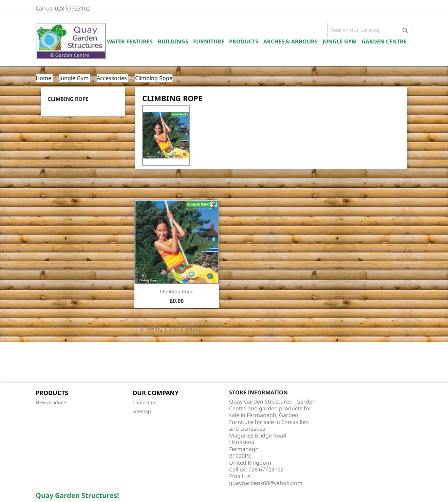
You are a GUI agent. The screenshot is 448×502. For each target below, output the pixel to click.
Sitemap (142, 411)
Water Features (130, 41)
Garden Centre (384, 41)
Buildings (173, 41)
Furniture (209, 41)
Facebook (43, 363)
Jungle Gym (340, 41)
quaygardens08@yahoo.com (266, 483)
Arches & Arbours (291, 41)
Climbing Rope (68, 99)
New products (52, 402)
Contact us (144, 402)
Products (244, 41)
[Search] (370, 30)
